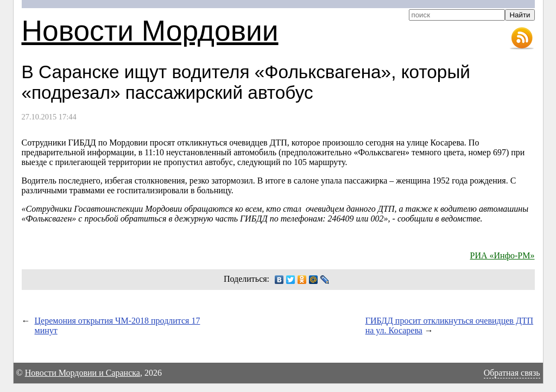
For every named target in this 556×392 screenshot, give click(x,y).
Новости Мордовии (150, 31)
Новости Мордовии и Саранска (83, 373)
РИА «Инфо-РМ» (503, 255)
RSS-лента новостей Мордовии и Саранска (522, 39)
